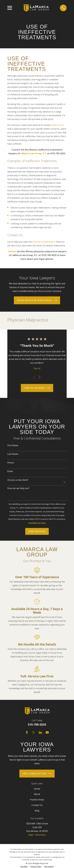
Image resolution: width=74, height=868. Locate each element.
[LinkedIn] (40, 732)
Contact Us (37, 805)
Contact (12, 251)
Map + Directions (37, 835)
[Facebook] (27, 732)
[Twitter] (34, 732)
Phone (11, 463)
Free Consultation (37, 774)
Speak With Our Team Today (37, 300)
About (37, 794)
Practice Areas (37, 800)
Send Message (37, 531)
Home (37, 789)
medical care (57, 125)
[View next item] (40, 377)
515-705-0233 (37, 724)
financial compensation (44, 242)
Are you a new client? (18, 480)
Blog (37, 811)
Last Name (13, 454)
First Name (13, 445)
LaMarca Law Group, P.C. (33, 153)
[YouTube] (47, 732)
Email (10, 471)
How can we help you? (18, 488)
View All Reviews (37, 388)
